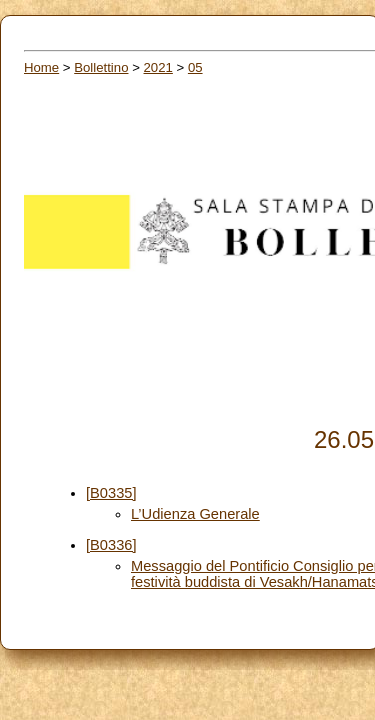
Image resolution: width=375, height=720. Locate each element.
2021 (158, 67)
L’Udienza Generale (195, 514)
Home (41, 67)
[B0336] (111, 545)
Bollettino (101, 67)
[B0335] (111, 493)
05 (195, 67)
